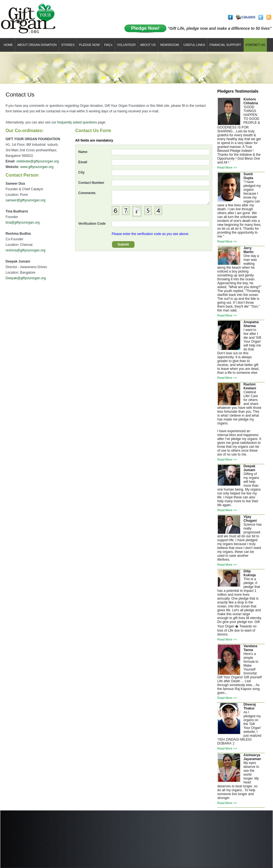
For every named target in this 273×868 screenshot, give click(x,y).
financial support (225, 45)
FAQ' (108, 45)
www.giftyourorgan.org (37, 167)
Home (8, 45)
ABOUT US (148, 45)
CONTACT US (255, 45)
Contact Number (91, 183)
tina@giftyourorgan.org (23, 222)
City (81, 172)
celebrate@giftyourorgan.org (38, 161)
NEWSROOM (170, 45)
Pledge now (89, 45)
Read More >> (227, 167)
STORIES (68, 45)
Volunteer (126, 45)
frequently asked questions (77, 122)
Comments (87, 193)
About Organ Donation (37, 45)
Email (83, 162)
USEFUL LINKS (194, 45)
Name (83, 152)
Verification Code (92, 224)
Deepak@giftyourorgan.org (26, 278)
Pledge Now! (145, 28)
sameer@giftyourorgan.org (25, 200)
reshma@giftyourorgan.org (25, 250)
